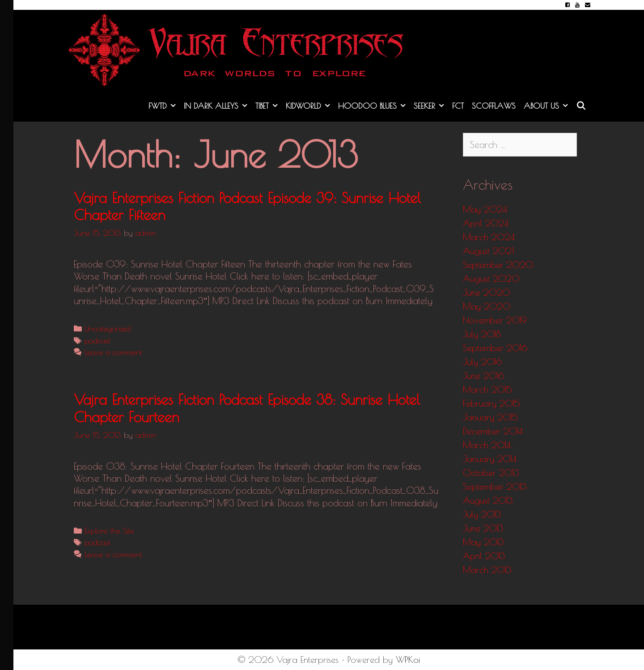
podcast (97, 341)
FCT (458, 106)
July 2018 (482, 334)
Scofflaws (494, 106)
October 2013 (491, 473)
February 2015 (491, 403)
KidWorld (310, 106)
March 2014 (487, 445)
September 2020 (498, 265)
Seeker (431, 106)
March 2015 (487, 389)
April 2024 (486, 223)
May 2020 (487, 306)
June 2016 (483, 375)
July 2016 (482, 362)
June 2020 (487, 292)
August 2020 (491, 278)
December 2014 (493, 431)
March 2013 (487, 570)
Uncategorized (108, 329)
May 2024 (485, 209)
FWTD (164, 106)
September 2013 (495, 486)
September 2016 (495, 348)
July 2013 (482, 514)
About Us (548, 106)
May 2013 (483, 542)
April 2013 (484, 556)
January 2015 (490, 417)
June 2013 (483, 528)
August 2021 (488, 251)
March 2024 (489, 237)
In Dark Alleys (218, 106)
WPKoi (408, 659)
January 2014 (490, 459)
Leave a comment (113, 352)
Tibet (269, 106)
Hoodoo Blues (374, 106)
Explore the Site (109, 531)
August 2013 (488, 500)
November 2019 (495, 320)
